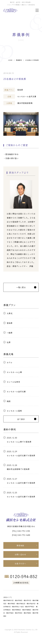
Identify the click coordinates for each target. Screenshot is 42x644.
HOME (10, 60)
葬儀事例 (19, 60)
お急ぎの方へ (20, 563)
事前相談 (20, 545)
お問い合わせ (20, 554)
